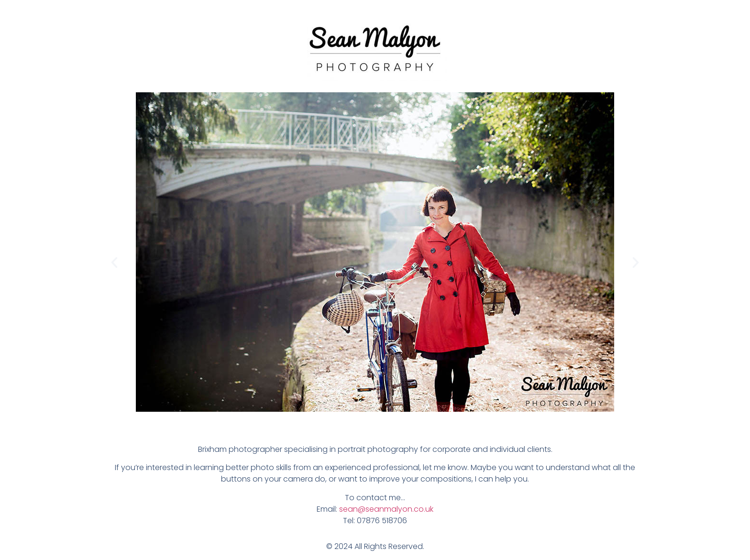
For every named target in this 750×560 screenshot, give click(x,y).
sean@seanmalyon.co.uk (386, 509)
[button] (114, 263)
